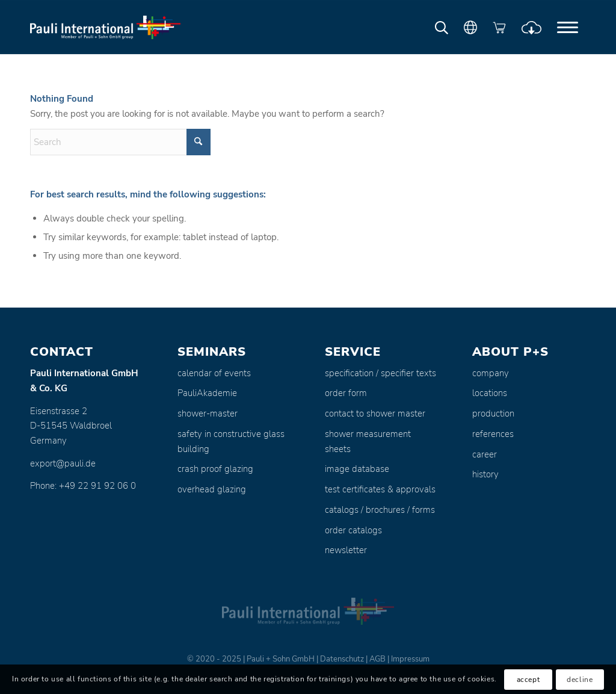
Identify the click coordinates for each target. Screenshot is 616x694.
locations (490, 393)
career (485, 454)
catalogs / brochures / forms (380, 510)
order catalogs (353, 530)
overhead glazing (212, 489)
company (491, 373)
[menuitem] (568, 27)
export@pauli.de (63, 463)
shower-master (208, 414)
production (493, 414)
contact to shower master (375, 414)
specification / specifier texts (380, 373)
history (485, 474)
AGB (377, 659)
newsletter (346, 550)
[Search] (120, 142)
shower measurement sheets (368, 441)
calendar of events (214, 373)
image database (357, 469)
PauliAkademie (207, 393)
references (493, 434)
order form (346, 393)
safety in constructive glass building (231, 441)
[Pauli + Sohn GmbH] (105, 27)
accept (528, 680)
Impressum (410, 659)
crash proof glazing (215, 469)
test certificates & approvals (380, 489)
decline (580, 680)
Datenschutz (342, 659)
